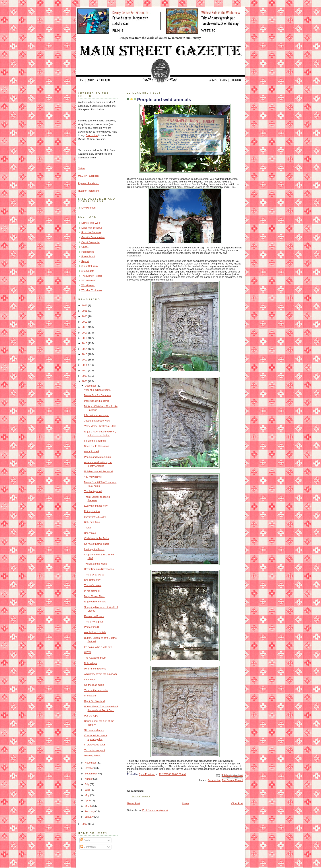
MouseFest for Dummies (98, 395)
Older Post (237, 803)
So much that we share (97, 544)
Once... (85, 247)
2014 (85, 349)
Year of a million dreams (97, 390)
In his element (92, 591)
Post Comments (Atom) (155, 810)
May (87, 795)
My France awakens (95, 669)
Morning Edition (93, 755)
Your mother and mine (96, 690)
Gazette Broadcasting (93, 237)
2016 (85, 338)
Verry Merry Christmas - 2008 (100, 426)
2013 (85, 354)
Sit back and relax (94, 730)
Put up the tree (92, 511)
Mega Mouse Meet (95, 596)
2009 (85, 376)
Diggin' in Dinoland (95, 701)
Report (85, 261)
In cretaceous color (95, 745)
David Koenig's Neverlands (99, 569)
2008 (85, 381)
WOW (87, 652)
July (87, 784)
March (88, 806)
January (89, 817)
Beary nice (90, 533)
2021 (85, 311)
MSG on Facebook (88, 176)
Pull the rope (91, 716)
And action (90, 696)
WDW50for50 (89, 280)
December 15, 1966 (95, 517)
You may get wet (93, 477)
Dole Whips (91, 663)
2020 (85, 316)
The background (93, 491)
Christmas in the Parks (97, 538)
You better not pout (95, 750)
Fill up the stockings (95, 441)
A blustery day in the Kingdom (101, 674)
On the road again (94, 685)
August (89, 779)
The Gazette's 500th (95, 658)
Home (186, 803)
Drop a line (92, 135)
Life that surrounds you (97, 415)
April (87, 800)
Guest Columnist (91, 242)
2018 (85, 327)
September (91, 774)
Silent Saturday (90, 266)
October (89, 768)
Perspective (214, 780)
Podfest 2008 (92, 627)
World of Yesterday (92, 290)
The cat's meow (93, 585)
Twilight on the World (96, 564)
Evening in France (94, 616)
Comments (88, 847)
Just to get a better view (97, 421)
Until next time (92, 522)
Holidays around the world (99, 471)
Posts (85, 840)
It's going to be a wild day (98, 647)
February (90, 811)
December (91, 386)
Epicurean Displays (92, 228)
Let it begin (90, 680)
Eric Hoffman (88, 208)
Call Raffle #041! (93, 580)
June (88, 790)
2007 (85, 824)
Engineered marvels (95, 602)
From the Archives (91, 232)
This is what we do (94, 575)
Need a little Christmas (97, 446)
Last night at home (94, 549)
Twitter (82, 168)
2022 (85, 305)
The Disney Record (232, 780)
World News (88, 285)
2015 (85, 343)
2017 (85, 333)
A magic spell (92, 451)
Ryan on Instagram (88, 191)
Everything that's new (96, 506)
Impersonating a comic (97, 401)
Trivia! (88, 528)
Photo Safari (88, 256)
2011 (85, 365)
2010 (85, 371)
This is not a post (94, 622)
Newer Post (133, 803)
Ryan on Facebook (88, 183)
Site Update (88, 271)
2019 (85, 322)
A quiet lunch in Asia (95, 632)
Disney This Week (91, 223)
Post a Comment (141, 796)
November (91, 763)
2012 (85, 360)
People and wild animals (98, 457)
